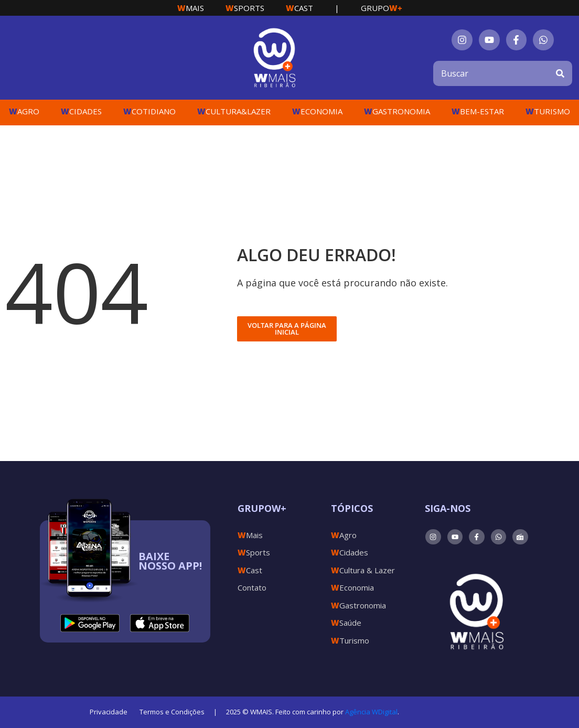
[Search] (560, 73)
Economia (317, 111)
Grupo (382, 8)
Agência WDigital (371, 712)
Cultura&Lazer (234, 111)
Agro (24, 111)
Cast (299, 8)
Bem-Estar (478, 111)
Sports (245, 8)
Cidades (81, 111)
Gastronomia (397, 111)
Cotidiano (149, 111)
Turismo (548, 111)
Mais (191, 8)
